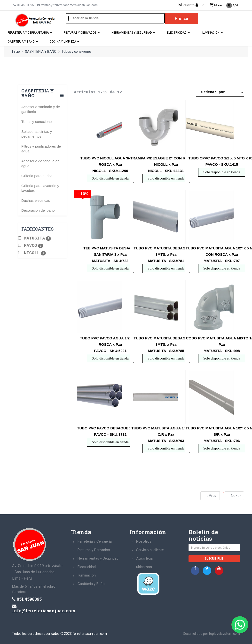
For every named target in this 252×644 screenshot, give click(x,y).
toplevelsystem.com (224, 634)
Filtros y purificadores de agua (41, 149)
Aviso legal (145, 558)
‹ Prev (212, 496)
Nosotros (144, 541)
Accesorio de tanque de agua (40, 163)
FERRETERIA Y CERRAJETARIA (30, 33)
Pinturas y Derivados (94, 550)
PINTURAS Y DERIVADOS (82, 33)
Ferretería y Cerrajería (95, 541)
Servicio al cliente (150, 550)
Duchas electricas (36, 200)
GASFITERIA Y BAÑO (23, 42)
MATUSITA (33, 238)
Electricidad (87, 567)
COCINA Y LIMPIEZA (64, 42)
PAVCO (29, 246)
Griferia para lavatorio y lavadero (40, 188)
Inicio (16, 52)
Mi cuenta (191, 5)
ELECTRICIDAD (178, 33)
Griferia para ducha (37, 176)
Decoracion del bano (38, 210)
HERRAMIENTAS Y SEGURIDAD (133, 33)
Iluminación (87, 575)
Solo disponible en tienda (110, 178)
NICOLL (31, 253)
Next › (236, 496)
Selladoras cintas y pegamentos (37, 134)
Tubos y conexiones (77, 52)
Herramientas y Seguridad (98, 558)
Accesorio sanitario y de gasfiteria (41, 109)
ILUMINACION (212, 33)
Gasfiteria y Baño (91, 584)
